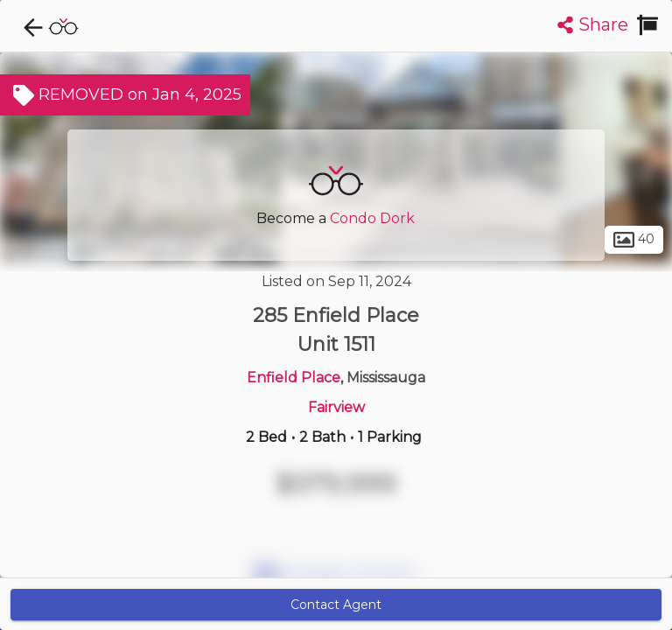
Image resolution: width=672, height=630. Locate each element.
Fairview (336, 407)
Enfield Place (294, 378)
